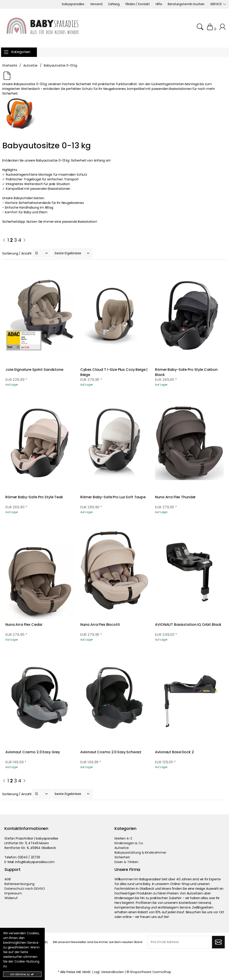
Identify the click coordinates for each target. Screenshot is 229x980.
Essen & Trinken (126, 862)
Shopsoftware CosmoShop (151, 972)
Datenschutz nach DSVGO (25, 889)
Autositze (122, 848)
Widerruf (11, 898)
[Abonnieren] (218, 942)
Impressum (13, 893)
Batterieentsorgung (19, 884)
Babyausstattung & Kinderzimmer (140, 853)
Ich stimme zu (22, 974)
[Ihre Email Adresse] (180, 942)
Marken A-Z (123, 838)
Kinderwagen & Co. (129, 843)
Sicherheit (122, 857)
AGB (8, 879)
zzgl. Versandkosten (109, 972)
